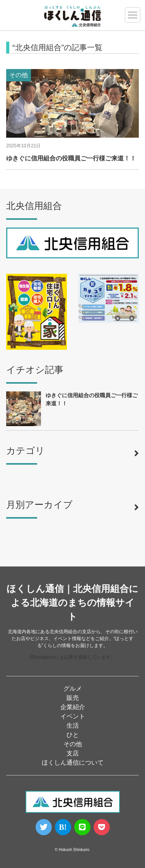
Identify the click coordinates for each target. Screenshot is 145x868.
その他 (73, 744)
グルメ (73, 689)
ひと (73, 735)
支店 (73, 753)
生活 (73, 726)
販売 (73, 698)
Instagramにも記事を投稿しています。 (72, 657)
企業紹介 (73, 707)
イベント (73, 716)
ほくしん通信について (73, 763)
